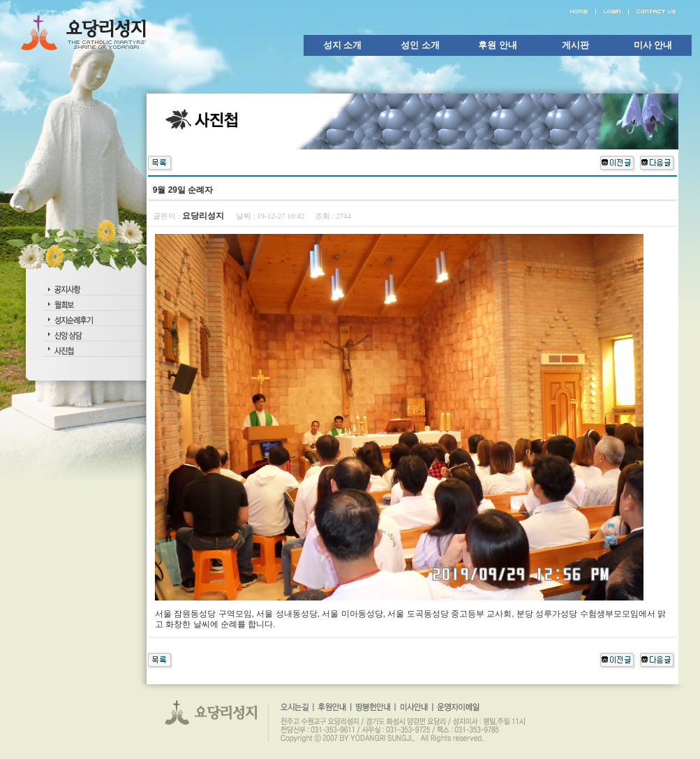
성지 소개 (343, 45)
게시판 (575, 45)
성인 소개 (420, 45)
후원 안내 (498, 45)
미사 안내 (653, 45)
